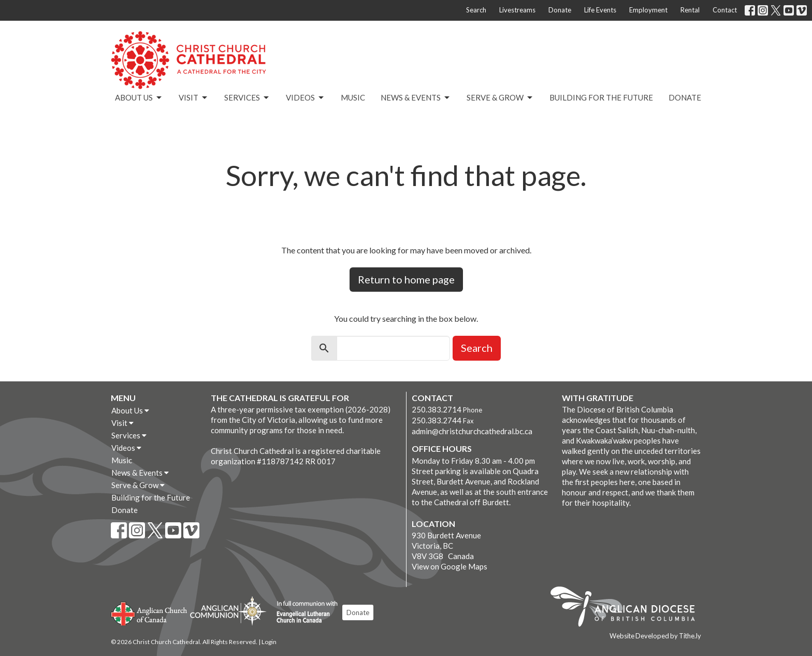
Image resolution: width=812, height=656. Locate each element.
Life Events (600, 10)
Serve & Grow (500, 98)
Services (247, 98)
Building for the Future (601, 97)
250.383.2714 (437, 409)
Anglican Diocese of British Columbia (628, 608)
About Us (139, 98)
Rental (690, 10)
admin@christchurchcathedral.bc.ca (472, 431)
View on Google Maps (450, 566)
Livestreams (517, 10)
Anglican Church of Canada (149, 612)
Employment (648, 10)
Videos (306, 98)
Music (353, 97)
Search (476, 10)
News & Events (416, 98)
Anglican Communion (228, 611)
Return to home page (406, 279)
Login (269, 642)
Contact (725, 10)
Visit (194, 98)
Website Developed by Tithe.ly (655, 636)
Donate (560, 10)
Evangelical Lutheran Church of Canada (303, 612)
